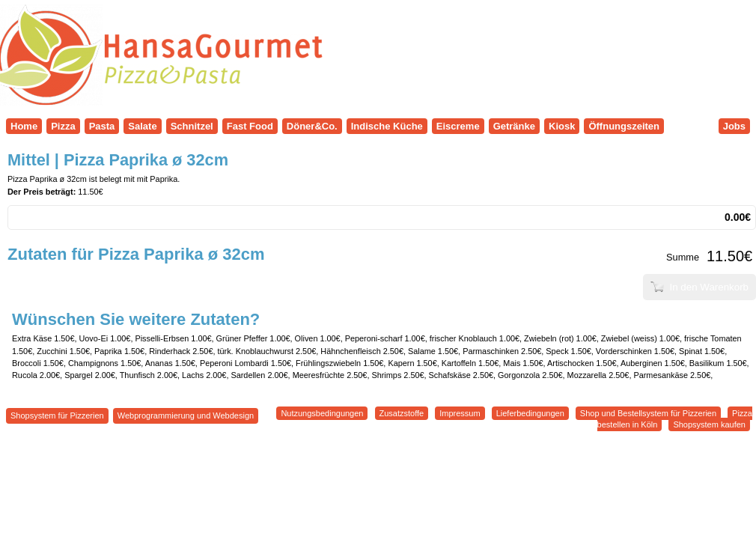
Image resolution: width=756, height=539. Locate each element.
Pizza (63, 126)
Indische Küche (387, 126)
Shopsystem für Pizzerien (57, 415)
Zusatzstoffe (402, 413)
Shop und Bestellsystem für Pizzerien (648, 413)
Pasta (102, 126)
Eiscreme (458, 126)
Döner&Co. (312, 126)
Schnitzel (192, 126)
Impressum (460, 413)
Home (24, 126)
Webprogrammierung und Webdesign (186, 415)
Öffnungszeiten (624, 126)
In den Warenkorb (699, 287)
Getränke (514, 126)
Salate (142, 126)
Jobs (734, 126)
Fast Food (250, 126)
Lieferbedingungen (530, 413)
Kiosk (562, 126)
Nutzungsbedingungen (322, 413)
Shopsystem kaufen (709, 424)
